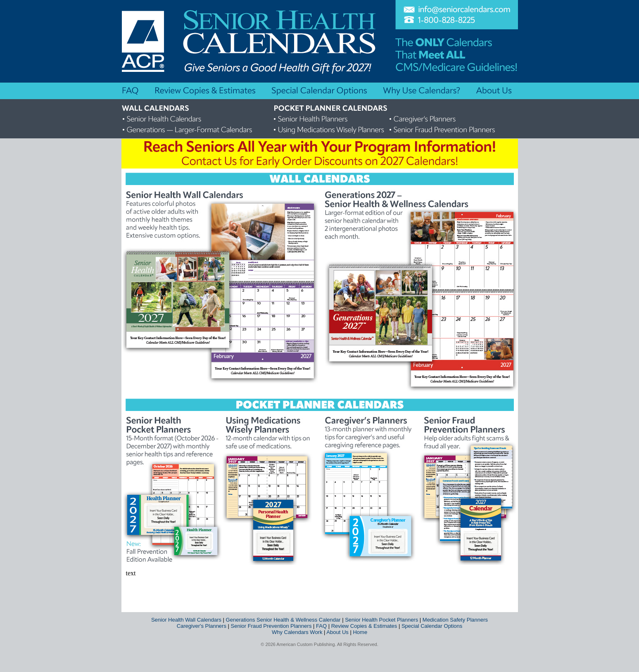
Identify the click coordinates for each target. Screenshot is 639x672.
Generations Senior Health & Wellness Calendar (283, 620)
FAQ (321, 626)
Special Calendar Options (432, 626)
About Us (337, 632)
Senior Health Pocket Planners (381, 620)
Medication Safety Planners (455, 620)
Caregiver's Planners (202, 626)
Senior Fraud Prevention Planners (271, 626)
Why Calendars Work (297, 632)
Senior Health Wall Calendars (186, 620)
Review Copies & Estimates (364, 626)
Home (360, 632)
